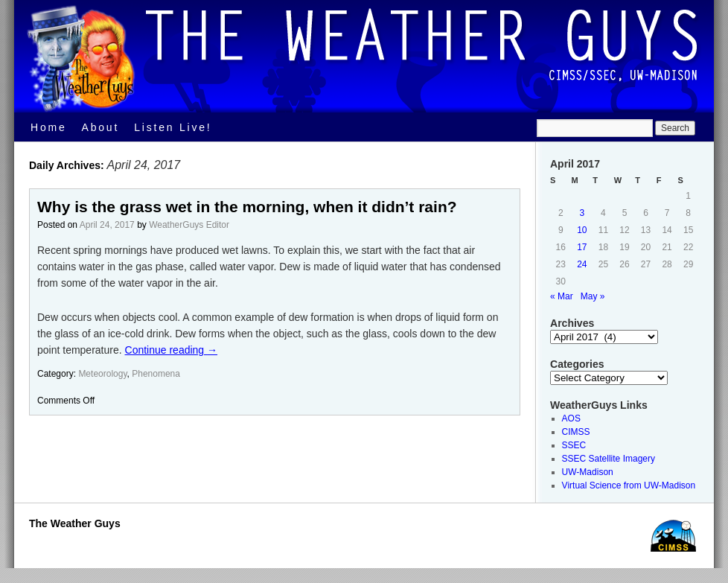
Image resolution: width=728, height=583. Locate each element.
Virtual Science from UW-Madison (629, 485)
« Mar (562, 296)
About (101, 127)
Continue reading (172, 350)
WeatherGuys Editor (189, 225)
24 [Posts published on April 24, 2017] (582, 264)
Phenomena (156, 374)
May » (593, 296)
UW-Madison (588, 472)
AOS (571, 418)
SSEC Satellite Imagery (609, 459)
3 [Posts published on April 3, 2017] (582, 213)
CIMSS (576, 432)
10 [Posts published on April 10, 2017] (582, 230)
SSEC (574, 445)
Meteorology (102, 374)
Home (49, 127)
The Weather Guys (75, 523)
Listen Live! (173, 127)
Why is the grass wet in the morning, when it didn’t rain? (247, 207)
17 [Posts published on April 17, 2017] (582, 247)
